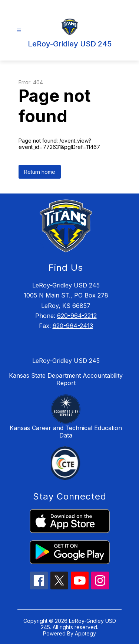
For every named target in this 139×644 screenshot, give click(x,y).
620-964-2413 (73, 326)
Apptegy (85, 633)
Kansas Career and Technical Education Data (66, 432)
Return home (40, 172)
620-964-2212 (77, 316)
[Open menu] (19, 31)
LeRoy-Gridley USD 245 (66, 361)
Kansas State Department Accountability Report (66, 379)
